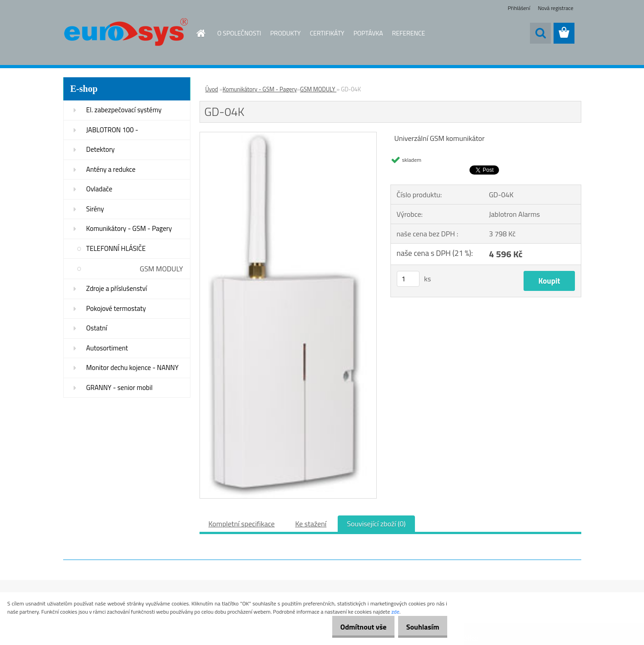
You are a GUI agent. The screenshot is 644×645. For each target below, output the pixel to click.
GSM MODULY (162, 269)
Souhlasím (419, 627)
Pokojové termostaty (116, 308)
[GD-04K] (288, 136)
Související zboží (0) (376, 524)
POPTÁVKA (368, 33)
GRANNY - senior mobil (120, 387)
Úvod (212, 89)
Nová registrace (555, 8)
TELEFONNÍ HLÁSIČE (116, 248)
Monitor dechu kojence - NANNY (132, 367)
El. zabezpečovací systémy (124, 110)
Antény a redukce (111, 169)
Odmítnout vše (354, 627)
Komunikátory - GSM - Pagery (129, 228)
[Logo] (126, 34)
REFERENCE (409, 33)
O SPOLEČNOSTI (239, 33)
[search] (540, 33)
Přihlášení (519, 8)
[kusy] (408, 279)
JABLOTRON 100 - (112, 130)
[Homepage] (195, 33)
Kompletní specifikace (242, 524)
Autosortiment (107, 348)
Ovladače (100, 189)
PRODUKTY (286, 33)
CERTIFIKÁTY (327, 33)
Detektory (101, 149)
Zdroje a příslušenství (117, 288)
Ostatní (97, 328)
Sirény (95, 209)
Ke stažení (311, 524)
